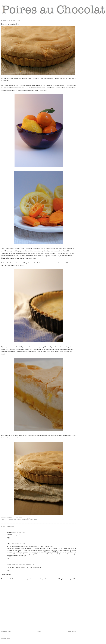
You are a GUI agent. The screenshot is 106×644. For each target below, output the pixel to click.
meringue (26, 519)
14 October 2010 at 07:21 (26, 564)
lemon (19, 519)
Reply (8, 538)
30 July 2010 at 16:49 (19, 532)
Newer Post (6, 631)
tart (35, 519)
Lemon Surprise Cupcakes (56, 263)
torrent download (12, 564)
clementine (11, 519)
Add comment (6, 574)
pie (32, 519)
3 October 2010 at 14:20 (18, 544)
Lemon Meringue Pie (10, 24)
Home (39, 631)
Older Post (71, 631)
